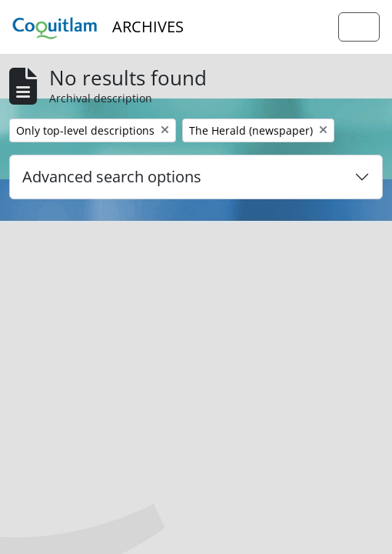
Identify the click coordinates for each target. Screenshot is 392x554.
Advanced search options (112, 177)
